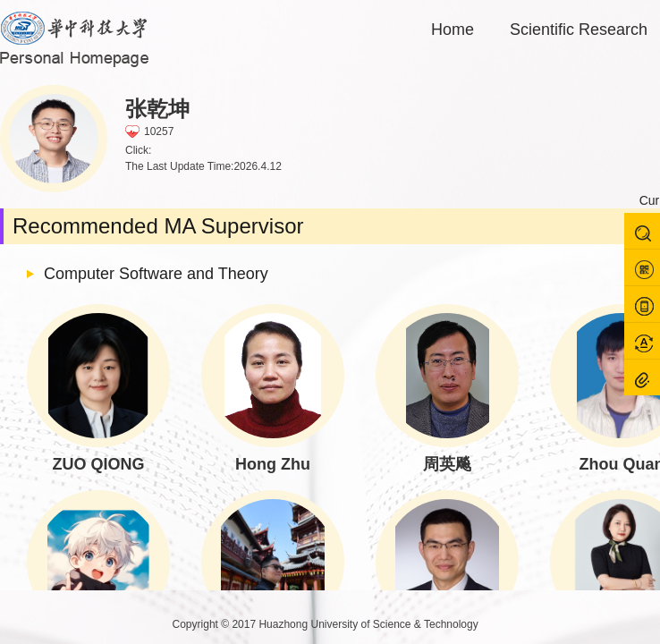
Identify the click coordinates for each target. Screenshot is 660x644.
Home (453, 30)
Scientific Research (579, 30)
